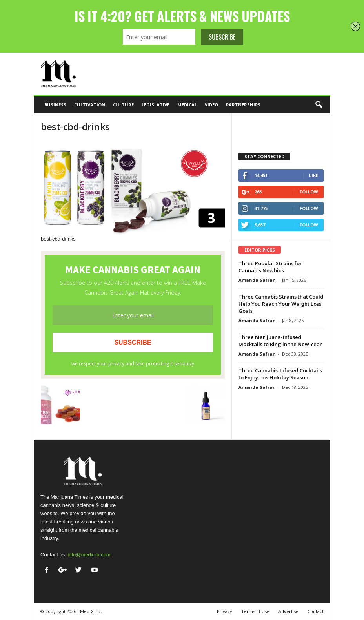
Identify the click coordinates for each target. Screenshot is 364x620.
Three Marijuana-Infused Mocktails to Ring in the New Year (280, 341)
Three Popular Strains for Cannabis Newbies (270, 267)
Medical (187, 105)
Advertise (288, 611)
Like (314, 175)
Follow (309, 192)
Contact (316, 611)
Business (55, 105)
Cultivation (90, 105)
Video (211, 105)
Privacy (225, 611)
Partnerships (243, 105)
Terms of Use (255, 611)
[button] (318, 105)
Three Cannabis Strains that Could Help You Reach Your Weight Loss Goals (281, 304)
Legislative (156, 105)
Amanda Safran (257, 280)
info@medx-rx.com (89, 555)
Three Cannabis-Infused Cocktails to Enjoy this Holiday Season (280, 374)
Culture (123, 105)
